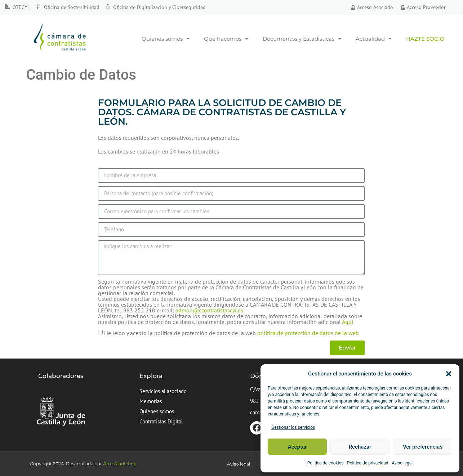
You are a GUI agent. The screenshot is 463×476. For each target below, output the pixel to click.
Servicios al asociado (163, 391)
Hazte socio (425, 39)
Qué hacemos (226, 39)
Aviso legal (402, 463)
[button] (449, 374)
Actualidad (374, 39)
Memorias (151, 401)
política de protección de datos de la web (308, 333)
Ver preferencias (423, 447)
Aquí (348, 322)
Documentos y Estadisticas (302, 39)
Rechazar (360, 447)
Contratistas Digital (161, 421)
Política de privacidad (368, 463)
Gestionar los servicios (293, 427)
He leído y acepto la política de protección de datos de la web (231, 333)
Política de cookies (326, 463)
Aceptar (297, 447)
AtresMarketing (120, 464)
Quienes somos (166, 39)
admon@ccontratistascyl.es (209, 310)
